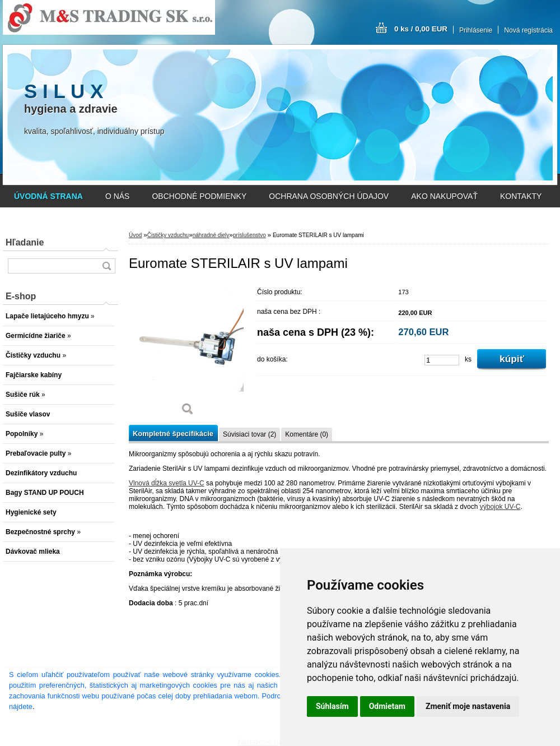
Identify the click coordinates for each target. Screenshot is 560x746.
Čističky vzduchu (168, 235)
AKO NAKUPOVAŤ (444, 196)
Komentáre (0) (307, 434)
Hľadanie (25, 242)
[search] (106, 266)
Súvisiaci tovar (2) (249, 434)
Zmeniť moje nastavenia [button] (468, 706)
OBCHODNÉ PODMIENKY (199, 196)
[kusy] (442, 360)
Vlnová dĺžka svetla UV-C (167, 483)
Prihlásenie (476, 30)
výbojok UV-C (500, 507)
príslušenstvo (249, 235)
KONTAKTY (521, 196)
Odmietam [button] (387, 706)
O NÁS (118, 196)
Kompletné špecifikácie (173, 434)
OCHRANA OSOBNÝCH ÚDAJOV (329, 196)
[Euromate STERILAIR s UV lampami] (188, 353)
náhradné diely (211, 235)
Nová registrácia (528, 30)
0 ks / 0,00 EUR (421, 29)
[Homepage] (48, 196)
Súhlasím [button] (332, 706)
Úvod (135, 235)
